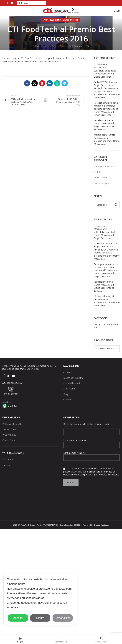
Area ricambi (70, 389)
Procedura (8, 459)
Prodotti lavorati (72, 383)
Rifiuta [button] (40, 618)
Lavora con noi (10, 429)
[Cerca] (107, 205)
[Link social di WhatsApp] (57, 83)
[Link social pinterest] (42, 83)
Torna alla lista (46, 100)
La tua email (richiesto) (91, 455)
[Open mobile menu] (114, 11)
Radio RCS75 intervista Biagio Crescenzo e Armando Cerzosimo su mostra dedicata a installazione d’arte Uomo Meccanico (107, 90)
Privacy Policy (9, 435)
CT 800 (97, 172)
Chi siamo (68, 372)
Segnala (6, 465)
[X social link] (8, 3)
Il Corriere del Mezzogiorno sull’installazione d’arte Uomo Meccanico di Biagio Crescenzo (105, 70)
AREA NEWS (49, 20)
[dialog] (40, 599)
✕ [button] (72, 578)
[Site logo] (61, 11)
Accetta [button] (18, 618)
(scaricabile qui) (79, 472)
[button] (32, 3)
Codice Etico (9, 440)
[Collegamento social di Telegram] (65, 83)
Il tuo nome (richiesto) (91, 442)
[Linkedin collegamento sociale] (50, 83)
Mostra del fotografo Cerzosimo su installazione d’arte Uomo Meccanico (107, 139)
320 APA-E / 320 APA (104, 166)
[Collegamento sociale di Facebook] (4, 3)
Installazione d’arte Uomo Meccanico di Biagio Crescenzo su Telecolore (104, 125)
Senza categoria (102, 183)
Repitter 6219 (101, 178)
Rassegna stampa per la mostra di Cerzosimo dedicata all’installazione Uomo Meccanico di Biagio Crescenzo (106, 109)
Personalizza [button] (62, 618)
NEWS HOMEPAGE (70, 20)
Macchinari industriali (74, 378)
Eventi (58, 20)
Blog (66, 394)
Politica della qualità (12, 424)
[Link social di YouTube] (12, 3)
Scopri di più (33, 369)
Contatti (67, 399)
